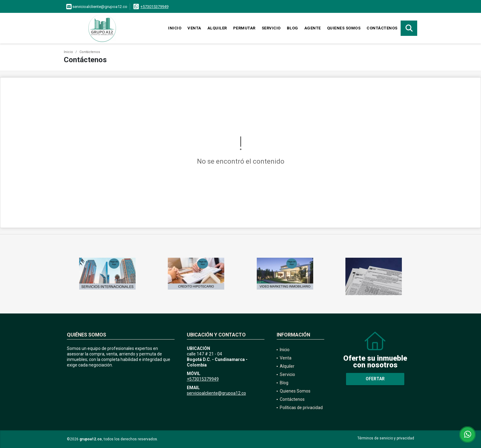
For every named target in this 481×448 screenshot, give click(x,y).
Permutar (244, 28)
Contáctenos (382, 28)
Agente (313, 28)
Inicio (175, 28)
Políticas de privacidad (301, 408)
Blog (292, 28)
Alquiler (217, 28)
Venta (194, 28)
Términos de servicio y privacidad (386, 438)
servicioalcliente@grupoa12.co (216, 393)
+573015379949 (154, 7)
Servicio (271, 28)
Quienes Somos (344, 28)
